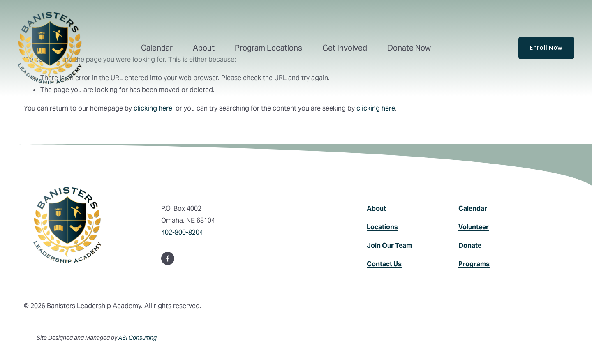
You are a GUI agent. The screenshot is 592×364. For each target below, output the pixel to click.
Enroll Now (546, 48)
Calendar (157, 48)
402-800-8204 (182, 232)
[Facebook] (168, 258)
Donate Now (409, 48)
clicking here (153, 108)
